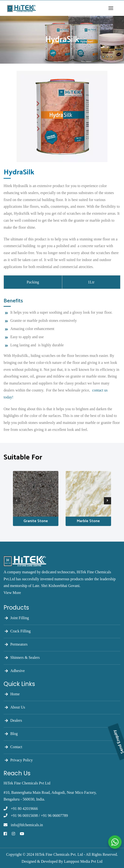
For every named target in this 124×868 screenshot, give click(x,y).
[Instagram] (13, 834)
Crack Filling (20, 631)
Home (15, 694)
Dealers (16, 720)
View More (12, 593)
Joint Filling (20, 618)
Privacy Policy (22, 760)
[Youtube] (22, 834)
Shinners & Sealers (25, 657)
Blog (14, 734)
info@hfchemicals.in (27, 825)
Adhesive (17, 671)
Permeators (19, 644)
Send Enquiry (119, 720)
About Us (18, 707)
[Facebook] (5, 834)
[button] (112, 8)
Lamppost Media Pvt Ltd (83, 861)
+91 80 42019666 (24, 809)
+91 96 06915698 (24, 816)
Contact (16, 747)
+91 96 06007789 (54, 816)
